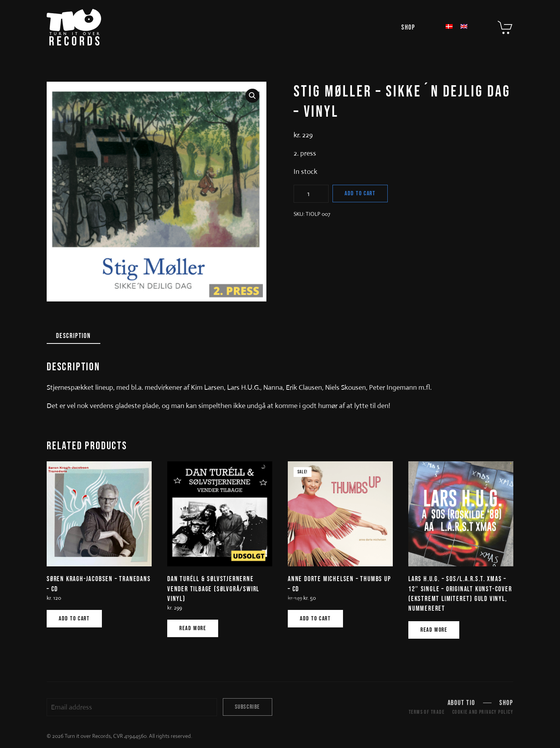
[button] (252, 96)
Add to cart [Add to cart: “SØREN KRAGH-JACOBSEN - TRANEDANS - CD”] (74, 619)
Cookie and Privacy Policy (483, 712)
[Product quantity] (311, 194)
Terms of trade (427, 712)
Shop (408, 27)
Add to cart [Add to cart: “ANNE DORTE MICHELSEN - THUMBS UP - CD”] (315, 619)
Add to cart (360, 194)
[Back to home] (74, 27)
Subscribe (248, 707)
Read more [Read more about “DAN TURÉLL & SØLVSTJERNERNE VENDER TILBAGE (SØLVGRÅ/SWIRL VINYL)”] (193, 628)
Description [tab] (73, 336)
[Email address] (132, 707)
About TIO (461, 704)
